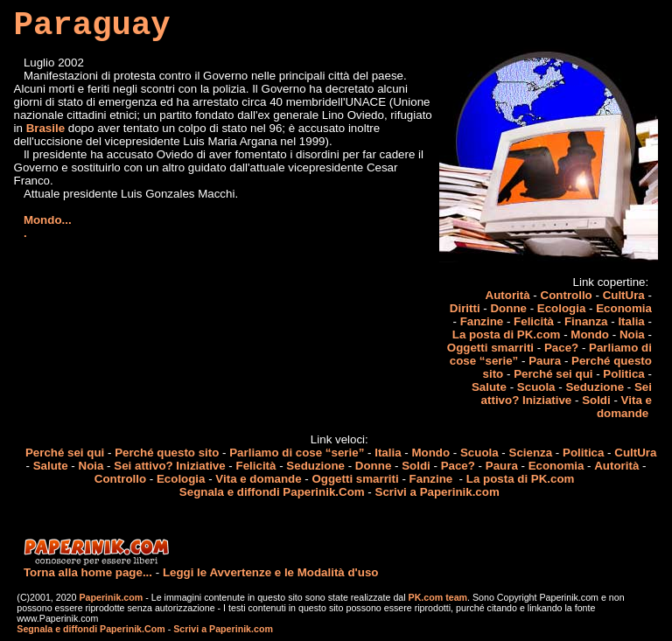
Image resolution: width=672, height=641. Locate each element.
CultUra (624, 295)
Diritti (465, 308)
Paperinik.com (111, 597)
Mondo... (48, 220)
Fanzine (482, 321)
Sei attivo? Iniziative (567, 394)
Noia (632, 334)
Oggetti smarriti (490, 348)
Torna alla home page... (88, 572)
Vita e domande (624, 407)
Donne (508, 308)
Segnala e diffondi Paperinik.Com (272, 492)
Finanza (586, 321)
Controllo (567, 295)
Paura (545, 361)
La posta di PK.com (507, 334)
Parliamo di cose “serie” (297, 453)
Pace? (561, 348)
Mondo (590, 334)
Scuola (536, 387)
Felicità (534, 321)
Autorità (508, 295)
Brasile (45, 128)
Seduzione (595, 387)
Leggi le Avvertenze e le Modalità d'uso (271, 572)
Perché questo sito (167, 453)
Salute (489, 387)
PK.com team (437, 597)
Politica (623, 374)
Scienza (531, 453)
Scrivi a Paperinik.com (437, 492)
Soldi (596, 400)
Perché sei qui (553, 374)
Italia (631, 321)
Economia (624, 308)
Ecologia (562, 308)
